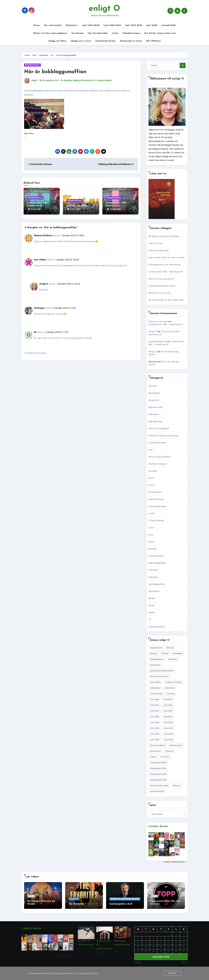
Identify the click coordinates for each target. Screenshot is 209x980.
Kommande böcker (106, 41)
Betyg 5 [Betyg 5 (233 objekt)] (165, 653)
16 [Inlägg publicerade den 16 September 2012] (184, 941)
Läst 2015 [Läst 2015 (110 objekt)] (168, 711)
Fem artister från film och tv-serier (167, 258)
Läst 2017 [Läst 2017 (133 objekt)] (168, 717)
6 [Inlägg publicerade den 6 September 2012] (161, 937)
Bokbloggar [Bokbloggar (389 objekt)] (178, 653)
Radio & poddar (156, 556)
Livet (151, 528)
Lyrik (151, 535)
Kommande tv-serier (131, 41)
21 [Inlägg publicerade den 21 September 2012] (169, 945)
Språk (151, 605)
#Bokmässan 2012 (89, 80)
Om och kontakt (53, 25)
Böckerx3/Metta (43, 234)
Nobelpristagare (132, 33)
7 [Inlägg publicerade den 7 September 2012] (169, 937)
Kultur (152, 485)
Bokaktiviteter (32, 65)
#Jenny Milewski (105, 80)
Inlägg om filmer (58, 41)
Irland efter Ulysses (40, 164)
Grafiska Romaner (158, 464)
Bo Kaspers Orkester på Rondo (164, 236)
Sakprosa (153, 577)
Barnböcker (154, 393)
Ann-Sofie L (40, 258)
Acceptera (172, 973)
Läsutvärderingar (157, 506)
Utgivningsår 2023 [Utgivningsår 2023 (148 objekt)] (158, 768)
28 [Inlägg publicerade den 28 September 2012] (168, 950)
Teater (152, 613)
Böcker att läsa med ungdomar (50, 33)
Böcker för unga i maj (160, 293)
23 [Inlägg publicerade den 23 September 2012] (184, 945)
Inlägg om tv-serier (81, 41)
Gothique (39, 306)
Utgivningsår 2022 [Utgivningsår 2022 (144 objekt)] (158, 763)
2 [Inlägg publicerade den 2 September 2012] (184, 932)
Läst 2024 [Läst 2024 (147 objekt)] (155, 740)
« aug (138, 961)
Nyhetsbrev (72, 25)
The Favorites (156, 243)
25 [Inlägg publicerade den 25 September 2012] (146, 950)
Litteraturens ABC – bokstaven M (165, 272)
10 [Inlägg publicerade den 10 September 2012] (138, 941)
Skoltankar (154, 591)
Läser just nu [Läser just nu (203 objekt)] (156, 694)
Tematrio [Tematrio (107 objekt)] (169, 751)
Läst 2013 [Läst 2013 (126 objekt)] (168, 705)
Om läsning (77, 33)
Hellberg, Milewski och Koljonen (116, 164)
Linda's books (158, 826)
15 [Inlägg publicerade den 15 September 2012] (176, 941)
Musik (151, 542)
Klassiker (153, 471)
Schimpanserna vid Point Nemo (165, 265)
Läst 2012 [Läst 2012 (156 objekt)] (155, 705)
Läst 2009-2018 (112, 25)
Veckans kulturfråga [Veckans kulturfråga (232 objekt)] (159, 786)
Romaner (153, 570)
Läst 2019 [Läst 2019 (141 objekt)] (168, 722)
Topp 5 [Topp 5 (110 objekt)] (153, 757)
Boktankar (154, 414)
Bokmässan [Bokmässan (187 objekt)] (155, 665)
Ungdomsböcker (157, 627)
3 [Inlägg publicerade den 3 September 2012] (138, 937)
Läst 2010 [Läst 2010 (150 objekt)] (155, 699)
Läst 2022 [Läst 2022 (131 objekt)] (155, 734)
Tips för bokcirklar (98, 33)
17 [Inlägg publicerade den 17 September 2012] (138, 945)
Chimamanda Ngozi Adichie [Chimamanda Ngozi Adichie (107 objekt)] (162, 671)
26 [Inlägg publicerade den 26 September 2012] (153, 950)
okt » (184, 961)
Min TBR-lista (153, 41)
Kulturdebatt (155, 492)
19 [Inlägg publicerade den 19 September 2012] (153, 945)
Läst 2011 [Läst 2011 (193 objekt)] (168, 699)
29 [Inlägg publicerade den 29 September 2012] (176, 950)
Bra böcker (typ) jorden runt (160, 33)
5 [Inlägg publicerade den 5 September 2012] (153, 937)
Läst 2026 (152, 25)
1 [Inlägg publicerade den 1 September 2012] (176, 932)
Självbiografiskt (157, 584)
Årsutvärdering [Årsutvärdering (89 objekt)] (157, 791)
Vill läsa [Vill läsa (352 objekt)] (177, 786)
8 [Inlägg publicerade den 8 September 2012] (176, 937)
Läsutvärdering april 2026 (162, 286)
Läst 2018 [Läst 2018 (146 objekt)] (155, 722)
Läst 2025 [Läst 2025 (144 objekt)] (168, 740)
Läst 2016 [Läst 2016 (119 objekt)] (155, 717)
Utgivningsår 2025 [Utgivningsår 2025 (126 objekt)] (158, 780)
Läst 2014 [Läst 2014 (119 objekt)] (155, 711)
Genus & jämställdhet (160, 457)
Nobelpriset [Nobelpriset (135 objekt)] (155, 751)
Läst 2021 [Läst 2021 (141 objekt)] (168, 728)
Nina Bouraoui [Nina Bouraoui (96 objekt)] (176, 745)
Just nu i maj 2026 (77, 206)
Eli (35, 330)
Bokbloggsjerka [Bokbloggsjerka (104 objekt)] (157, 659)
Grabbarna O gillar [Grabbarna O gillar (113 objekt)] (173, 682)
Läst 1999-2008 (91, 25)
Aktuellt (153, 386)
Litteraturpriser (156, 521)
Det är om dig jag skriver (161, 279)
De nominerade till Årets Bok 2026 (166, 300)
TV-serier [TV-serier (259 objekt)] (165, 757)
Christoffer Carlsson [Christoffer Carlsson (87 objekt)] (159, 676)
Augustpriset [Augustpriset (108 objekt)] (156, 648)
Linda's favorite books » (175, 862)
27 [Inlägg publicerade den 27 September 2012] (161, 950)
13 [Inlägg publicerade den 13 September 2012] (161, 941)
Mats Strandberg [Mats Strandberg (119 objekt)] (158, 745)
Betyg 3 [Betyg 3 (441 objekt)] (170, 648)
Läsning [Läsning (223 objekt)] (171, 694)
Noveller (153, 549)
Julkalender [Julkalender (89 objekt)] (155, 688)
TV (150, 620)
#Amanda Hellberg (71, 80)
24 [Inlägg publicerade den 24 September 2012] (138, 950)
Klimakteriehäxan (157, 342)
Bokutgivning (155, 421)
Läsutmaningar (156, 499)
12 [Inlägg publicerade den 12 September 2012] (153, 941)
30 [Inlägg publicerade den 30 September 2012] (184, 950)
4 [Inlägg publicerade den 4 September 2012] (146, 937)
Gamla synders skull (159, 250)
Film (151, 450)
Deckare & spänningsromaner (164, 436)
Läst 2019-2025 (134, 25)
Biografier (154, 400)
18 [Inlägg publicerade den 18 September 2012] (146, 945)
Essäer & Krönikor (157, 443)
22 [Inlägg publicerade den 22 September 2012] (176, 945)
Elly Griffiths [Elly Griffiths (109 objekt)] (156, 682)
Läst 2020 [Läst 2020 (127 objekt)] (155, 728)
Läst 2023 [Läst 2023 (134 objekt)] (168, 734)
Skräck (152, 598)
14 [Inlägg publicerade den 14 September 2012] (169, 941)
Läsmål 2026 (169, 25)
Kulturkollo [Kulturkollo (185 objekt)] (170, 688)
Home (37, 25)
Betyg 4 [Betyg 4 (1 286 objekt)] (154, 653)
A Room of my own (158, 322)
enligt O (104, 9)
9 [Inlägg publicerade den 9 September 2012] (184, 937)
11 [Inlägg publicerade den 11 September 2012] (146, 941)
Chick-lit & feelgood (159, 428)
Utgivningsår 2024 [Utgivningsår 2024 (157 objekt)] (158, 774)
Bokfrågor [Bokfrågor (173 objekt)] (173, 659)
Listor (115, 33)
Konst (151, 478)
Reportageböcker (157, 563)
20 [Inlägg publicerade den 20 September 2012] (161, 945)
